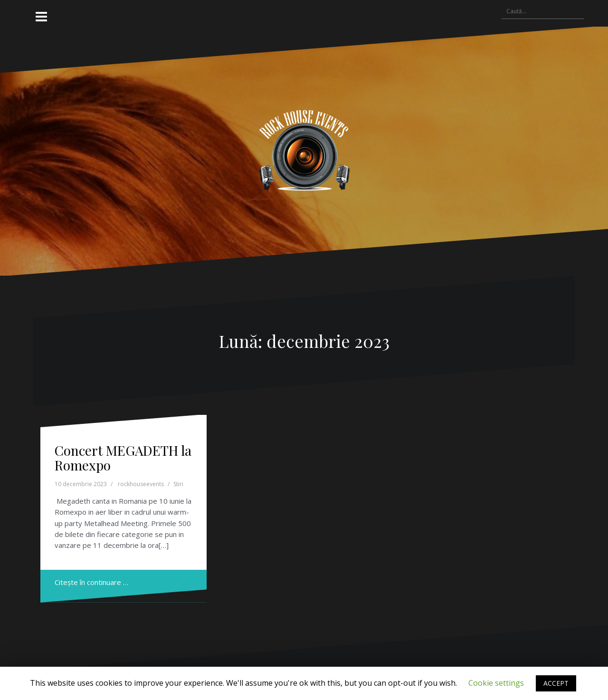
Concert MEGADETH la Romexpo (123, 458)
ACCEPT (556, 683)
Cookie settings (496, 683)
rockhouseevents (141, 484)
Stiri (178, 484)
